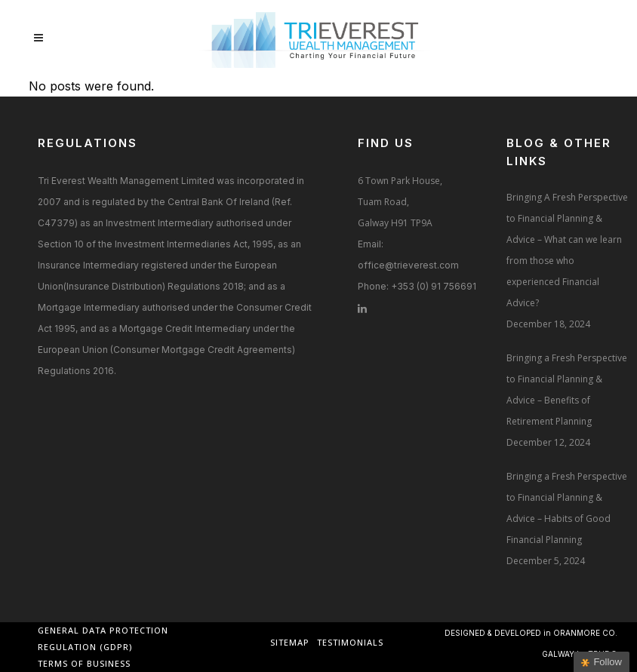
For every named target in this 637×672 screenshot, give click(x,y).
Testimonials (350, 642)
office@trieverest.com (408, 265)
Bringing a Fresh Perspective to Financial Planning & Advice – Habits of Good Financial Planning (567, 508)
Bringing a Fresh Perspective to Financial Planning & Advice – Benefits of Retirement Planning (567, 390)
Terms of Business (84, 663)
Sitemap (290, 642)
